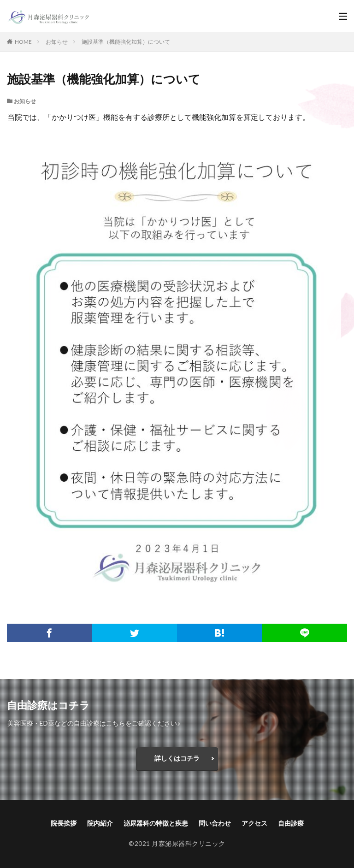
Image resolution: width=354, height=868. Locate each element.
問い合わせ (215, 823)
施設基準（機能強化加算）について (126, 42)
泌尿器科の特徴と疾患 (156, 823)
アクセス (254, 823)
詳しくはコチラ (177, 758)
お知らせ (57, 42)
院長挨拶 (64, 823)
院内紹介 (100, 823)
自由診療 (291, 823)
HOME (23, 42)
